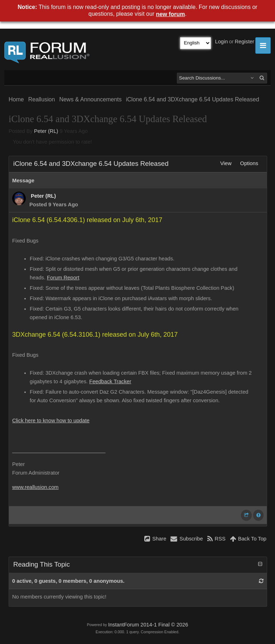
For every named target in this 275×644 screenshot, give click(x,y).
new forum (171, 14)
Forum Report (63, 278)
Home (16, 99)
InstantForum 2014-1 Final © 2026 (148, 625)
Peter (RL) (46, 131)
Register (244, 42)
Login (222, 42)
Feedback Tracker (110, 381)
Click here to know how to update (51, 420)
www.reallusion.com (35, 487)
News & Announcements (90, 99)
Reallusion (42, 99)
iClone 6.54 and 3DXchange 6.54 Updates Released (193, 99)
